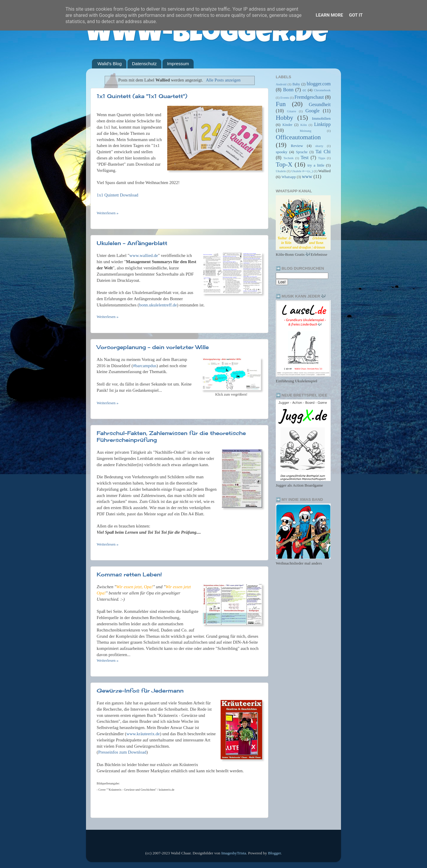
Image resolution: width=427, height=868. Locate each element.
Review (297, 146)
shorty (319, 146)
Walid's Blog (110, 64)
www (307, 177)
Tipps (322, 158)
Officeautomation (298, 137)
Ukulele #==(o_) (302, 171)
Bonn (288, 90)
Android (281, 84)
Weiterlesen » (108, 213)
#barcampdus (145, 366)
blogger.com (319, 84)
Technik (289, 158)
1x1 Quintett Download (117, 195)
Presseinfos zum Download (122, 752)
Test (305, 158)
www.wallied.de (144, 255)
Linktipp (322, 124)
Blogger (274, 853)
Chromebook (322, 90)
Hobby (285, 118)
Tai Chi (323, 152)
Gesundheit (320, 105)
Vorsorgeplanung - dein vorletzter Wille (153, 347)
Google (313, 111)
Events (285, 97)
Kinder (287, 125)
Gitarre (292, 111)
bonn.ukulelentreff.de (158, 305)
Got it (356, 15)
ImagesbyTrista (234, 853)
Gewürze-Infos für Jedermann (140, 690)
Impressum (178, 64)
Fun (281, 104)
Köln (304, 125)
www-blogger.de (207, 35)
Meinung (306, 131)
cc (304, 90)
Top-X (284, 164)
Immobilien (321, 118)
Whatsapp (289, 177)
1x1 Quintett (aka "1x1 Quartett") (142, 96)
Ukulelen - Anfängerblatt (132, 243)
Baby (296, 84)
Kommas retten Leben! (129, 574)
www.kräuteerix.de (143, 734)
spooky (282, 152)
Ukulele (281, 171)
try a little (316, 165)
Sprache (302, 152)
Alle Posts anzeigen (223, 80)
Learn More (329, 15)
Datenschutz (144, 64)
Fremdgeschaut (309, 97)
